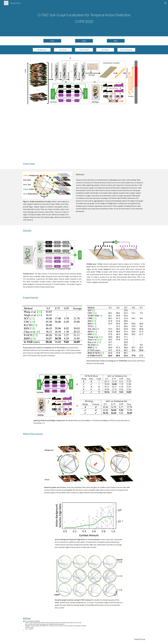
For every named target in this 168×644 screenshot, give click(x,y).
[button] (165, 3)
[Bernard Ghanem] (126, 50)
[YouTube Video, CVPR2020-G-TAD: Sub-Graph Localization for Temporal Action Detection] (84, 133)
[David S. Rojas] (84, 50)
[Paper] (84, 41)
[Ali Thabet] (105, 50)
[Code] (52, 41)
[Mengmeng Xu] (42, 50)
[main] (84, 18)
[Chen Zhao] (63, 50)
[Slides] (116, 41)
